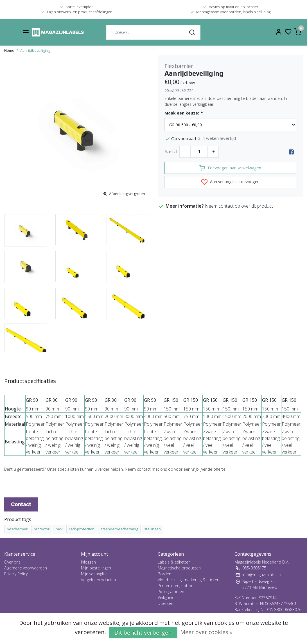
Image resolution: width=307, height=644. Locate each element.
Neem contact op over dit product (239, 206)
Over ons (12, 562)
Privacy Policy (16, 574)
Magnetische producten (179, 568)
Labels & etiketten (174, 562)
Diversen (165, 603)
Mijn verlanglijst (94, 574)
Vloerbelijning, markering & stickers (189, 580)
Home (9, 50)
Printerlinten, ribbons (177, 586)
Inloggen (88, 562)
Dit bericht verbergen (143, 633)
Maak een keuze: (183, 113)
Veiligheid (166, 597)
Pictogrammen (171, 592)
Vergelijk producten (98, 580)
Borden (164, 574)
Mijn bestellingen (96, 568)
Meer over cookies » (206, 632)
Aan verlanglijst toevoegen (230, 182)
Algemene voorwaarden (26, 568)
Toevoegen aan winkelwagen (230, 168)
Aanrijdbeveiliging (35, 50)
